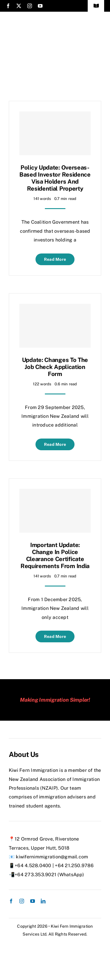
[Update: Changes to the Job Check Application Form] (55, 326)
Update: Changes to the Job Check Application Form (55, 367)
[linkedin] (43, 901)
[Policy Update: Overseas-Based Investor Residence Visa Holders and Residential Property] (55, 133)
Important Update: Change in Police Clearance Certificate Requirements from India (55, 555)
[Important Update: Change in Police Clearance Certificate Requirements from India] (55, 511)
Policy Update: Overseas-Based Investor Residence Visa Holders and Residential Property (55, 178)
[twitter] (19, 6)
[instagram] (30, 6)
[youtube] (40, 6)
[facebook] (8, 6)
